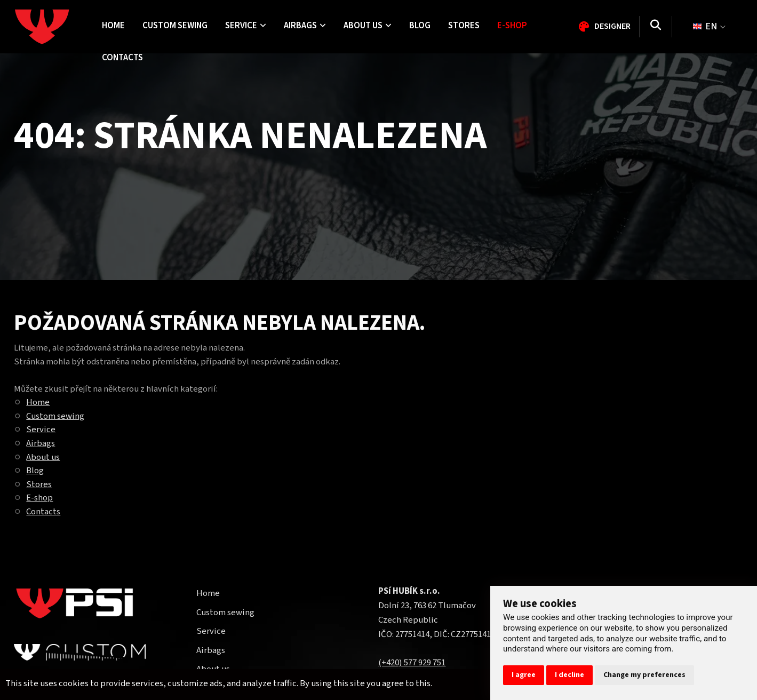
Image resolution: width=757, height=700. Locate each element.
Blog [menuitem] (420, 26)
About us (43, 457)
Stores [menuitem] (464, 26)
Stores (39, 484)
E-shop (39, 498)
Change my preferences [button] (644, 675)
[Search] (656, 27)
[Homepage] (54, 27)
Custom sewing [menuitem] (175, 26)
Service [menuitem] (246, 26)
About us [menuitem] (368, 26)
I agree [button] (524, 675)
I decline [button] (569, 675)
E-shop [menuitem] (512, 26)
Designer (605, 26)
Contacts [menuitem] (122, 58)
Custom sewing (55, 416)
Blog (35, 471)
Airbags (41, 443)
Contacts (43, 512)
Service (41, 429)
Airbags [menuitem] (305, 26)
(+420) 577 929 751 (412, 663)
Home (38, 402)
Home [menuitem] (113, 26)
